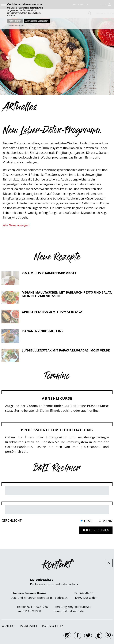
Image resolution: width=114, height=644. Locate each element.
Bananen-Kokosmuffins (43, 331)
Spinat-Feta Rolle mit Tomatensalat (53, 312)
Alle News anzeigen (16, 225)
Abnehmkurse (57, 398)
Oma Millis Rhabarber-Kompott (49, 273)
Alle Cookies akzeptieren (37, 21)
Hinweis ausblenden (16, 25)
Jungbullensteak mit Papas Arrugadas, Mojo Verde (66, 350)
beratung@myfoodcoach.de (73, 607)
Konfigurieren (15, 21)
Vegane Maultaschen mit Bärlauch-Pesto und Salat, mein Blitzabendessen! (67, 294)
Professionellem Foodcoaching (57, 430)
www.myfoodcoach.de (69, 611)
